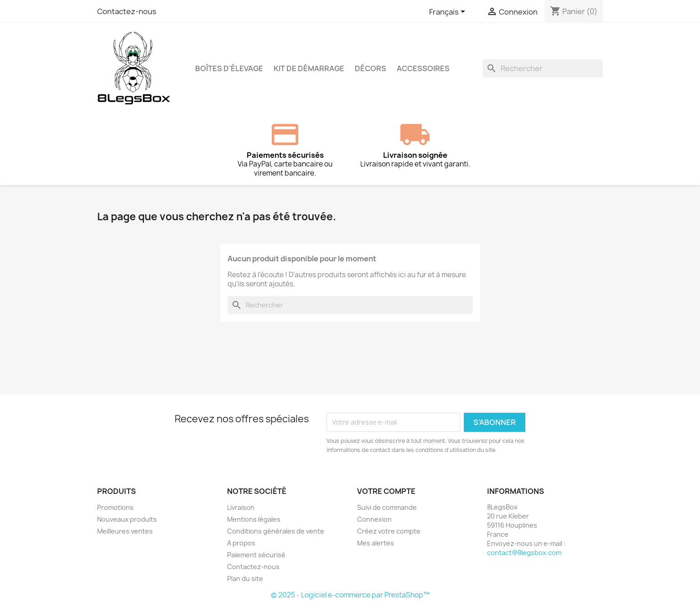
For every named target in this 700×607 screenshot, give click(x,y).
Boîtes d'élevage (229, 68)
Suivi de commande (387, 507)
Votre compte (386, 491)
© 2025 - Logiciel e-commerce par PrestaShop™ (350, 595)
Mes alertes (376, 543)
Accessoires (423, 68)
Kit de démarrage (309, 68)
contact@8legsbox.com (524, 553)
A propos (241, 543)
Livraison (241, 507)
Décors (371, 68)
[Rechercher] (543, 68)
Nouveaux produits (127, 519)
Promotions (115, 507)
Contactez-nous (127, 11)
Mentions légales (254, 519)
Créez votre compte (389, 531)
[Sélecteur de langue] (449, 12)
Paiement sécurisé (256, 555)
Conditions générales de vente (276, 531)
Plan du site (245, 578)
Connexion (374, 519)
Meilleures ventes (125, 531)
